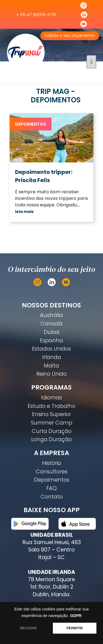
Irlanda (52, 357)
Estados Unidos (51, 349)
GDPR (76, 616)
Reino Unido (51, 374)
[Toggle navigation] (91, 62)
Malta (51, 366)
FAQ (51, 488)
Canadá (51, 324)
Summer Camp (52, 423)
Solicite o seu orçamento (70, 35)
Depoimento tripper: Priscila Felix (44, 176)
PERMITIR (75, 628)
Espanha (51, 341)
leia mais (24, 212)
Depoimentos (31, 124)
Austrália (51, 315)
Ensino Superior (51, 414)
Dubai (51, 332)
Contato (52, 497)
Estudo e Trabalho (51, 406)
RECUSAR (28, 628)
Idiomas (51, 398)
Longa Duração (51, 439)
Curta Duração (52, 431)
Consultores (52, 472)
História (52, 463)
